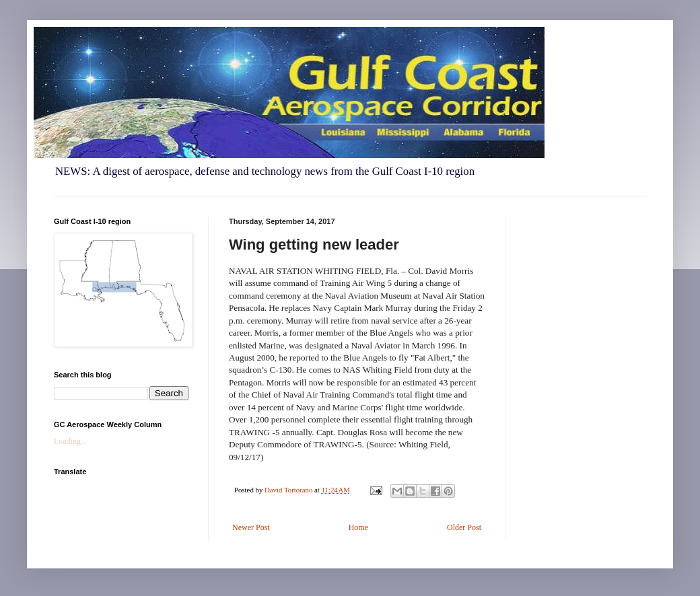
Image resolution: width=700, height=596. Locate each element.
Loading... (70, 441)
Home (358, 527)
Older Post (464, 527)
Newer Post (251, 527)
